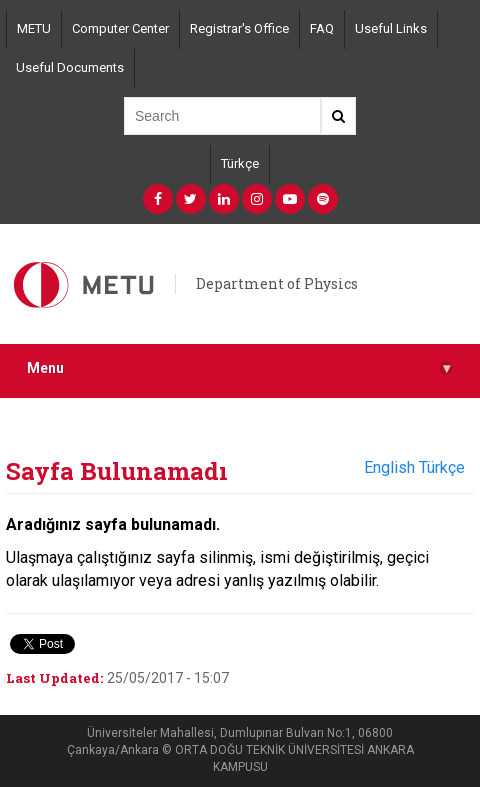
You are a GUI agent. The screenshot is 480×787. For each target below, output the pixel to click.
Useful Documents (70, 67)
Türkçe (240, 163)
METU (34, 28)
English (389, 467)
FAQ (322, 28)
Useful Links (391, 28)
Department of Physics (277, 283)
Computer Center (120, 28)
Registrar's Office (239, 28)
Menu (240, 368)
